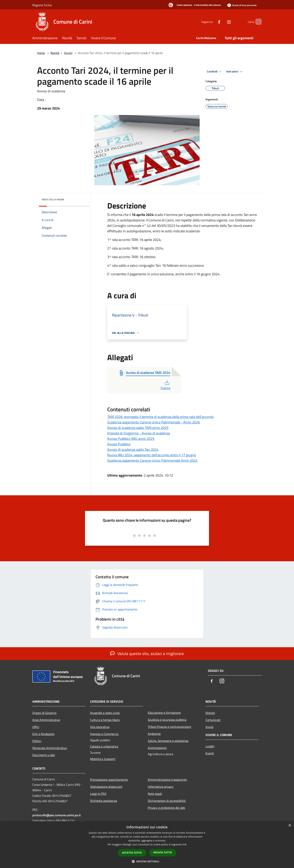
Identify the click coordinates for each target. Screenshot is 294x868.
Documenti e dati (44, 755)
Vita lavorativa (100, 727)
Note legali (155, 794)
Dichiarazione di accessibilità (167, 801)
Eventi (210, 753)
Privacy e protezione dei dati (166, 808)
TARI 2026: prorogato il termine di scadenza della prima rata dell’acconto (160, 417)
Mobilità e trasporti (103, 759)
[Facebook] (213, 22)
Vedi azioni (235, 72)
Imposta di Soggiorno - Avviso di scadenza (139, 433)
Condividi (215, 72)
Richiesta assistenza (104, 801)
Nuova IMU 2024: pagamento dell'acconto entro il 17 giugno (152, 455)
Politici (37, 741)
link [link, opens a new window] (185, 844)
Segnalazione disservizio (106, 787)
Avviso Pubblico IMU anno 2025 (131, 439)
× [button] (290, 826)
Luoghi (210, 746)
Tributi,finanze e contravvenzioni (170, 727)
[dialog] (147, 845)
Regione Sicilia (42, 5)
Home (41, 53)
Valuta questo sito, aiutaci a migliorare (147, 653)
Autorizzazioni (157, 748)
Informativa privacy (161, 787)
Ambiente (154, 734)
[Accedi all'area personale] (242, 5)
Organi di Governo (44, 713)
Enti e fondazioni (43, 734)
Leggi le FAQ (98, 794)
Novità (55, 53)
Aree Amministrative (46, 720)
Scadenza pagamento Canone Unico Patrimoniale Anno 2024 (152, 460)
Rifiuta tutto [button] (163, 852)
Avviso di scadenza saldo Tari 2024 (133, 450)
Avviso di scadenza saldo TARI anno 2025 (138, 428)
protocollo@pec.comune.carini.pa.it (57, 815)
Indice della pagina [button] (53, 199)
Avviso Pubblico (119, 444)
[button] (147, 861)
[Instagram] (222, 22)
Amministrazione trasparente (167, 780)
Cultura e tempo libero (105, 720)
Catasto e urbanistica (104, 746)
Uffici (36, 727)
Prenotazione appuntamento (109, 780)
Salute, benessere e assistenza (168, 741)
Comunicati (213, 720)
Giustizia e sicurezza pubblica (167, 720)
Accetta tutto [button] (132, 853)
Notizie (210, 713)
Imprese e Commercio (104, 734)
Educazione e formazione (164, 713)
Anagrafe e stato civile (105, 713)
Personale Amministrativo (50, 748)
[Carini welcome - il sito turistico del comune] (193, 5)
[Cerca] (257, 22)
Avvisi (68, 53)
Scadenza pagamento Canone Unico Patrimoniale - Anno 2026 (154, 422)
